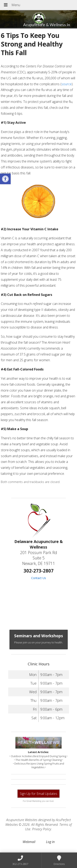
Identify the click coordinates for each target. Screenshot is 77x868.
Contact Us (39, 578)
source (67, 84)
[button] (5, 179)
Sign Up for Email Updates (38, 794)
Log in (50, 842)
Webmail (29, 842)
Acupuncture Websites (22, 820)
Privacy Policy (42, 829)
